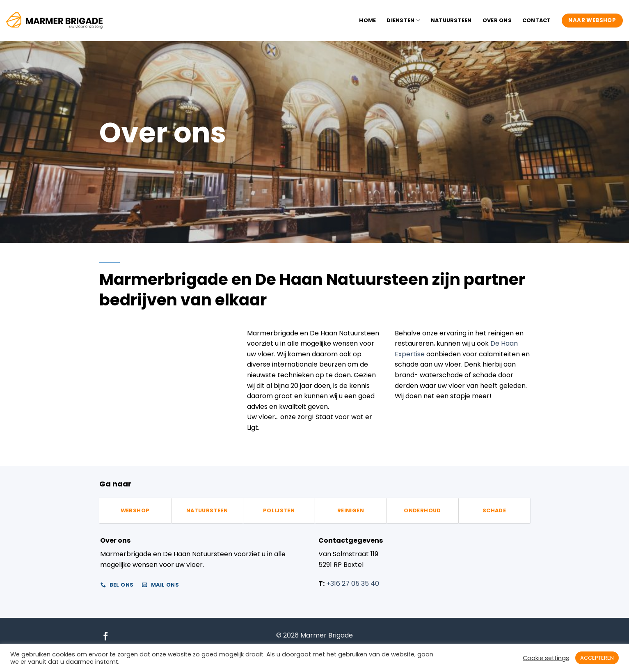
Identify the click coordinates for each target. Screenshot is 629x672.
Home (367, 20)
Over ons (497, 20)
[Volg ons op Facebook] (106, 637)
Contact (537, 20)
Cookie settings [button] (546, 658)
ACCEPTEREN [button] (597, 658)
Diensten (403, 20)
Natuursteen (451, 20)
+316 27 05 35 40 (353, 584)
